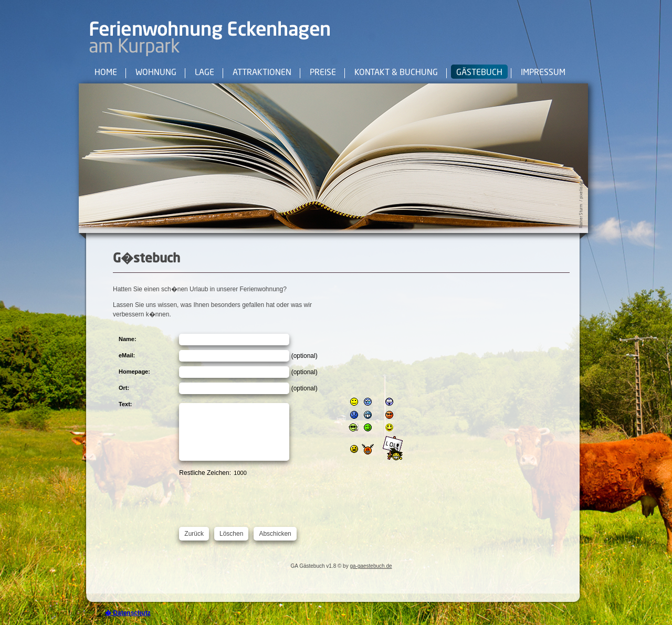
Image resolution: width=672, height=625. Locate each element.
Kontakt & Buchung (396, 73)
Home (106, 73)
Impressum (543, 73)
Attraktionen (262, 73)
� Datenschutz (128, 613)
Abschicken (275, 534)
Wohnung (156, 73)
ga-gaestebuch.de (371, 566)
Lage (204, 73)
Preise (323, 73)
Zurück (194, 534)
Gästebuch (479, 73)
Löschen (231, 534)
